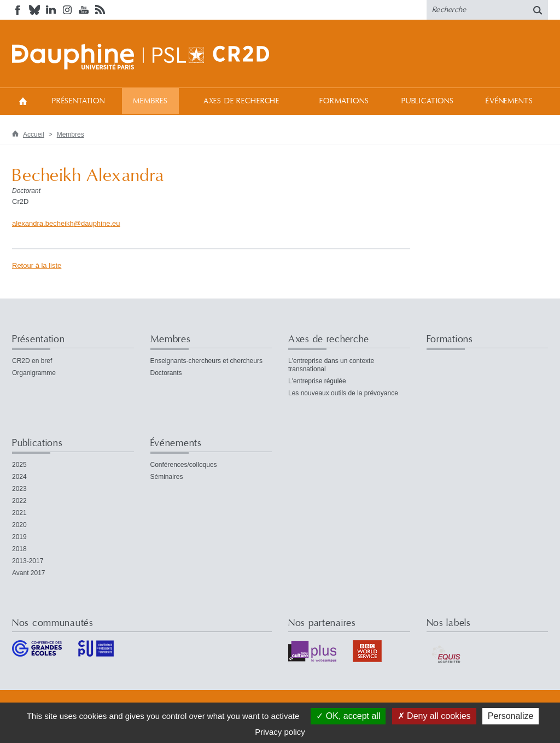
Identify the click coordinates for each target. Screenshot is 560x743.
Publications (428, 101)
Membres (150, 101)
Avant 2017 (29, 573)
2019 (19, 537)
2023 (19, 489)
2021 (19, 513)
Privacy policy (280, 732)
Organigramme (34, 373)
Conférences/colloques (184, 465)
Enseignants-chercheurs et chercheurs (206, 361)
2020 (19, 525)
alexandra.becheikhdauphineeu (66, 223)
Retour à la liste (37, 265)
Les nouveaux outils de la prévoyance (343, 393)
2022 (19, 501)
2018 (19, 549)
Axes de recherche (241, 101)
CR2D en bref (32, 361)
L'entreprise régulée (317, 381)
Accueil (23, 101)
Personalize (511, 716)
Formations (344, 101)
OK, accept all (348, 716)
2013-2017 (28, 561)
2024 (19, 477)
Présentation (78, 101)
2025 (19, 465)
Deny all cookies (434, 716)
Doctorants (166, 373)
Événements (509, 101)
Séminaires (167, 477)
